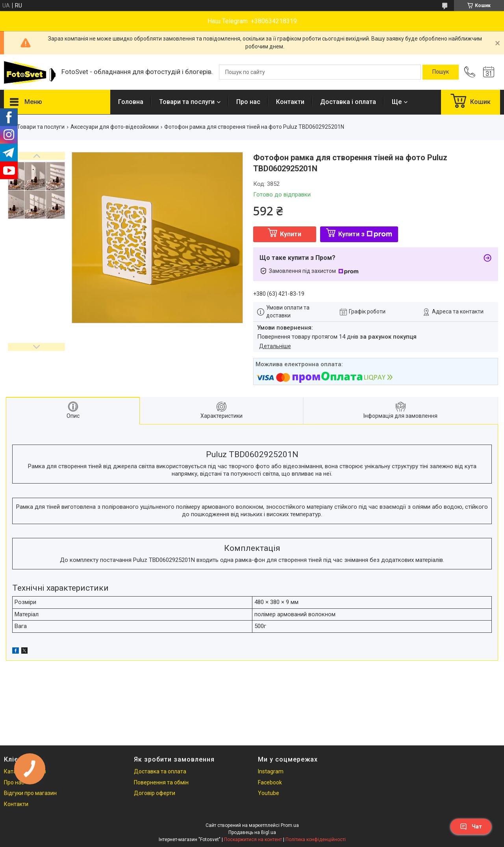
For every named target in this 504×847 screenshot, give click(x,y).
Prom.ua (290, 825)
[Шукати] (441, 72)
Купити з (365, 234)
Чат (471, 827)
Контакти (290, 102)
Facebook (270, 782)
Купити (291, 234)
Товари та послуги (187, 102)
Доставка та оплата (160, 771)
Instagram (271, 771)
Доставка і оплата (348, 102)
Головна (131, 102)
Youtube (269, 793)
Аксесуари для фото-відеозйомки (115, 127)
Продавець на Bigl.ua (252, 832)
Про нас (248, 102)
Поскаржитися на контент (253, 840)
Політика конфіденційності (316, 840)
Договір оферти (155, 793)
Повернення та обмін (161, 782)
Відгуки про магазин (30, 793)
